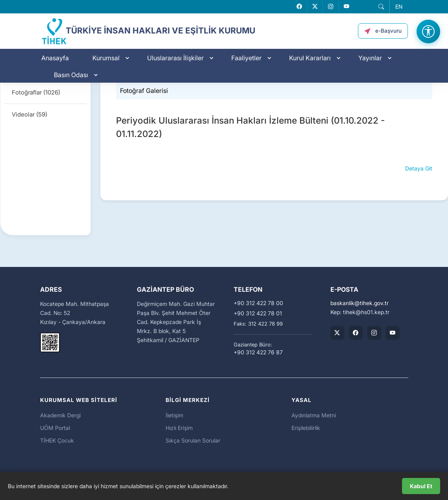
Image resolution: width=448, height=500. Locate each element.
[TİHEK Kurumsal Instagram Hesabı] (374, 333)
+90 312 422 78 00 (258, 303)
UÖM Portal (55, 428)
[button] (381, 7)
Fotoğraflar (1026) (36, 92)
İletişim (174, 415)
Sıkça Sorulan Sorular (193, 440)
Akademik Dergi (60, 415)
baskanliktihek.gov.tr (360, 303)
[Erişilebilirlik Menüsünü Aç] (428, 31)
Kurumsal (106, 58)
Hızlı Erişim (179, 428)
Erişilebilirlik (306, 428)
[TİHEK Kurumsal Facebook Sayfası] (356, 333)
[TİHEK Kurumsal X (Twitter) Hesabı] (337, 333)
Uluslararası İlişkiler (175, 58)
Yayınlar (370, 58)
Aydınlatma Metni (314, 415)
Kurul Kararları (310, 58)
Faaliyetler (246, 58)
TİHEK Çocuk (57, 440)
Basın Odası (71, 75)
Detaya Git (419, 168)
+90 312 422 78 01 (258, 313)
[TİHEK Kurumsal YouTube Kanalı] (393, 333)
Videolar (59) (29, 114)
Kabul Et (421, 486)
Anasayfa (55, 58)
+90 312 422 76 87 (258, 352)
